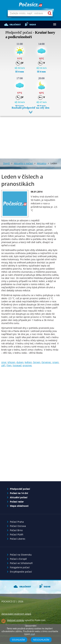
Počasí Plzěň (17, 534)
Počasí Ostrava (18, 526)
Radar (33, 25)
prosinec (27, 365)
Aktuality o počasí (23, 163)
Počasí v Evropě (18, 559)
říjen (9, 365)
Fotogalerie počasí (20, 567)
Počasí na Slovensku (21, 555)
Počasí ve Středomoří (21, 563)
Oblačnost (15, 25)
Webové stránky (16, 620)
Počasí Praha (17, 522)
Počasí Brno (16, 530)
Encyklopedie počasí (21, 572)
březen (11, 362)
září (3, 365)
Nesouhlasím (41, 640)
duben (20, 362)
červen (37, 362)
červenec (46, 362)
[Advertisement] (30, 135)
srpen (56, 362)
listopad (17, 365)
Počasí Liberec (18, 539)
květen (28, 362)
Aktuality (42, 163)
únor (4, 362)
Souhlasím (18, 640)
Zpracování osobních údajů (16, 614)
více (32, 634)
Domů (7, 163)
